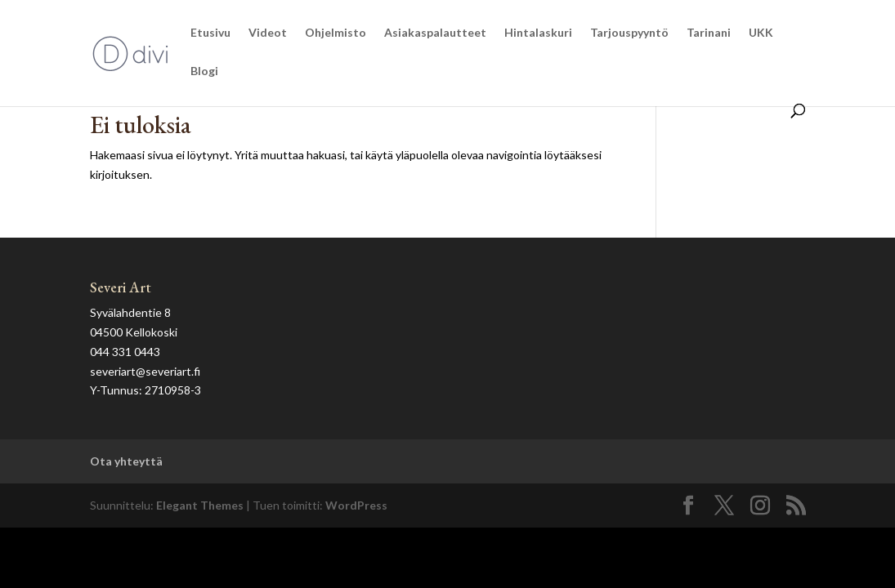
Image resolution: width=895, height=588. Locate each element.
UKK (761, 33)
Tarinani (709, 33)
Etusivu (210, 33)
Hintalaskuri (538, 33)
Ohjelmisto (336, 33)
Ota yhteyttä (126, 461)
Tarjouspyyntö (629, 33)
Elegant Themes (200, 505)
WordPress (356, 505)
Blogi (204, 71)
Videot (268, 33)
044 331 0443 (125, 352)
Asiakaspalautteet (435, 33)
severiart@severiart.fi (145, 371)
